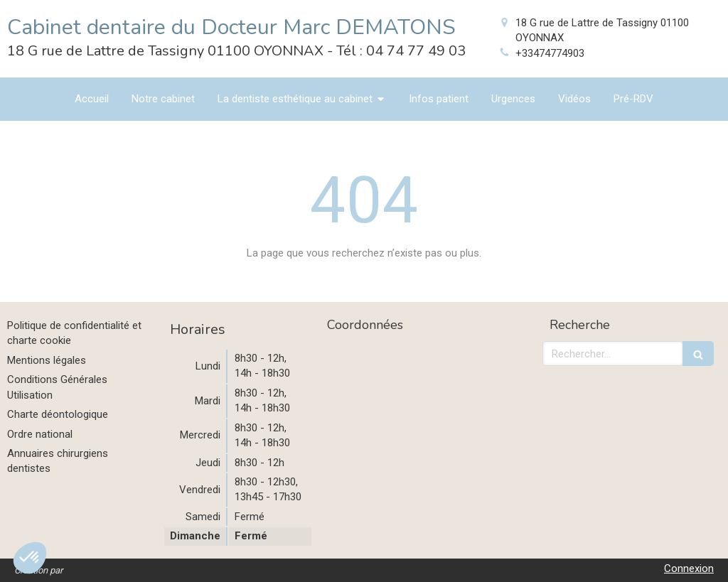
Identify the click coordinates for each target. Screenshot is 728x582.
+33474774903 (550, 53)
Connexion (689, 568)
